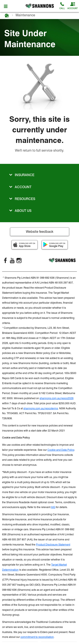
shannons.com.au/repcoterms (41, 408)
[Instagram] (19, 260)
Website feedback (40, 232)
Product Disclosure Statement (53, 545)
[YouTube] (12, 260)
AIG (53, 507)
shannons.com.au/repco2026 (57, 398)
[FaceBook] (5, 260)
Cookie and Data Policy (61, 450)
